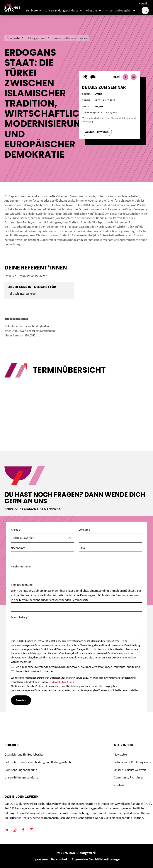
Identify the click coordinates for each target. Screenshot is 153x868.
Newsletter (121, 754)
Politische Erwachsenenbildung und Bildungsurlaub (38, 762)
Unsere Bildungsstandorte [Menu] (64, 10)
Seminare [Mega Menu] (34, 10)
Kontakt (144, 3)
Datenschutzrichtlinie (62, 682)
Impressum (40, 859)
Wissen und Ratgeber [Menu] (121, 10)
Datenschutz (60, 859)
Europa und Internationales (69, 38)
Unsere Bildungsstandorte (21, 777)
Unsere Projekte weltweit (130, 770)
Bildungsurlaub (36, 38)
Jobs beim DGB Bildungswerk (132, 762)
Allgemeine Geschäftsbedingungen (97, 859)
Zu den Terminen (97, 132)
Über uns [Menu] (94, 10)
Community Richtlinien (129, 777)
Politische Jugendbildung (21, 770)
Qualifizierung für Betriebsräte (24, 754)
